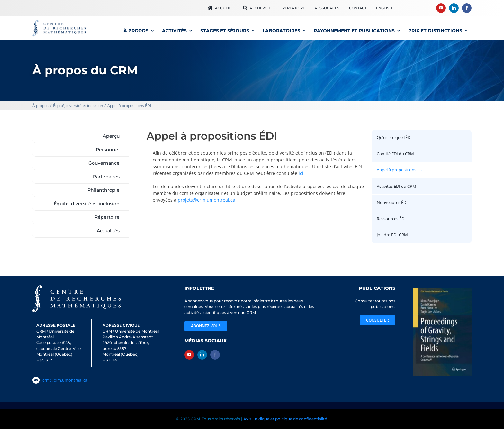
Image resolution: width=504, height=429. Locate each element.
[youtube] (441, 8)
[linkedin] (454, 8)
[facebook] (467, 8)
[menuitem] (384, 8)
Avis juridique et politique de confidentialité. (286, 419)
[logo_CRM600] (60, 21)
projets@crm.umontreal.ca (207, 200)
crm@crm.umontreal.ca (65, 380)
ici (301, 173)
